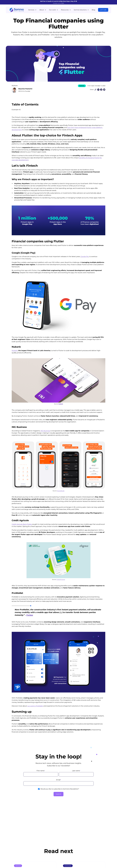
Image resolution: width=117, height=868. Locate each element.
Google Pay (85, 257)
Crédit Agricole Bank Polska (22, 524)
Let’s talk (103, 10)
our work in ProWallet (35, 706)
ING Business (45, 431)
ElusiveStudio (61, 491)
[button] (32, 10)
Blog (93, 10)
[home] (17, 10)
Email (59, 780)
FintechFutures (61, 580)
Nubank (15, 351)
